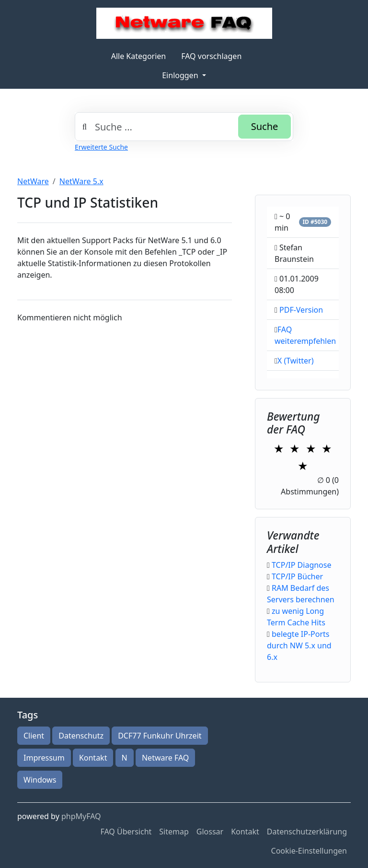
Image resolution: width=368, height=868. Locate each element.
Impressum (44, 758)
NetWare (33, 181)
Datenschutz (81, 736)
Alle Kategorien (139, 56)
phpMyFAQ (81, 816)
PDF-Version (301, 310)
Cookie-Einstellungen (309, 851)
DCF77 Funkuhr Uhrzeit (160, 736)
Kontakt (93, 758)
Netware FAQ (165, 758)
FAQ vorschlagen (211, 56)
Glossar (210, 832)
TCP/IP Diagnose (301, 565)
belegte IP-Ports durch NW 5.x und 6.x (299, 645)
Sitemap (174, 832)
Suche (265, 126)
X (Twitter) (296, 361)
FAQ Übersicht (126, 832)
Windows (40, 780)
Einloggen (181, 75)
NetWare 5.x (81, 181)
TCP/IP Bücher (297, 576)
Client (34, 736)
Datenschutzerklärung (307, 832)
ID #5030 (315, 222)
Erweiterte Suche (101, 147)
